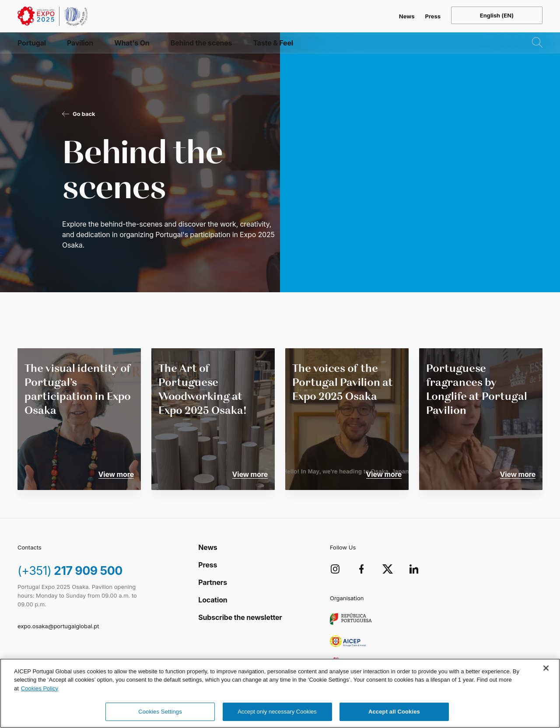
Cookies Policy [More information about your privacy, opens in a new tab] (40, 688)
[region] (280, 693)
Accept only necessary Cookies (277, 712)
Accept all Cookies (394, 712)
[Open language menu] (497, 15)
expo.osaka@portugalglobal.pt (58, 626)
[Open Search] (530, 54)
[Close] (546, 668)
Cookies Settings (160, 712)
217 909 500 (72, 569)
